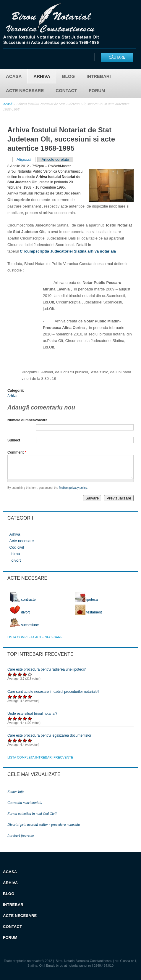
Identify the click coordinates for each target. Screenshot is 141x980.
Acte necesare (25, 90)
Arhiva (42, 76)
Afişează (26, 159)
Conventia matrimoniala (25, 807)
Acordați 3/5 (20, 679)
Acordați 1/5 (10, 679)
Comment (17, 452)
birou (16, 558)
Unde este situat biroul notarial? (32, 718)
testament (89, 617)
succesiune (24, 629)
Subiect (14, 440)
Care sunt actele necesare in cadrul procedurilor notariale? (54, 696)
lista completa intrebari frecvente (40, 762)
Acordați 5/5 (30, 679)
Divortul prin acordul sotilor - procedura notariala (44, 829)
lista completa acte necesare (35, 642)
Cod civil (17, 552)
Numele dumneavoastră (27, 420)
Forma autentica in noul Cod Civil (32, 818)
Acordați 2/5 (15, 679)
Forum (97, 90)
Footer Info (16, 796)
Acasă (8, 104)
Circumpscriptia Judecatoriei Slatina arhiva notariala (68, 251)
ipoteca (86, 604)
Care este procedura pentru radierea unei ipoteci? (47, 674)
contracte (23, 604)
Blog (68, 76)
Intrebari (99, 76)
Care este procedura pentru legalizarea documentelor (49, 740)
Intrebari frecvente (21, 840)
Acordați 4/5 (25, 679)
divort (16, 565)
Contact (66, 90)
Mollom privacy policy (73, 492)
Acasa (14, 76)
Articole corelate (55, 159)
